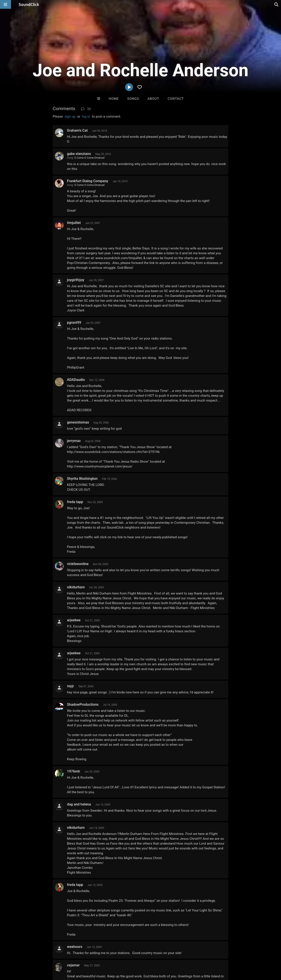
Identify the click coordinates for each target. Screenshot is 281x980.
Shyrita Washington (82, 479)
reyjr (70, 686)
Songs (133, 99)
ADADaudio (76, 380)
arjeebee (74, 620)
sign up (70, 116)
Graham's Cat (77, 130)
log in (86, 116)
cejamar (73, 965)
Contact (176, 99)
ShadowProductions (83, 705)
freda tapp (75, 502)
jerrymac (74, 441)
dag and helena (79, 804)
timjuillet (74, 223)
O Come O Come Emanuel (89, 158)
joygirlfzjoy (76, 280)
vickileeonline (78, 564)
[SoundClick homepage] (29, 4)
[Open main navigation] (5, 4)
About (153, 99)
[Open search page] (277, 4)
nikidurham (76, 587)
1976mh (73, 771)
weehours (75, 947)
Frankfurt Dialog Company (88, 181)
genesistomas (78, 422)
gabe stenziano (79, 154)
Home (114, 99)
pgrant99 (74, 323)
